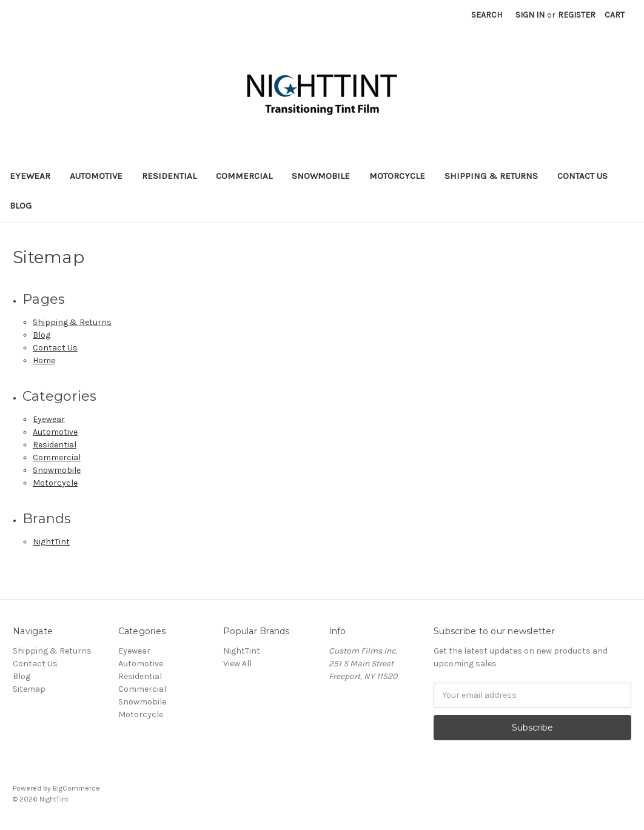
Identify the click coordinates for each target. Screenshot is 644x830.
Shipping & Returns (491, 176)
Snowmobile (321, 176)
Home (44, 360)
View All (237, 664)
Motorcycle (397, 176)
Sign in (530, 15)
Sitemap (29, 689)
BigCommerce (76, 788)
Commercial (244, 176)
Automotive (96, 176)
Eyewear (30, 176)
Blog (21, 206)
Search (487, 15)
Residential (169, 176)
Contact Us (582, 176)
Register (577, 15)
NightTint (51, 542)
